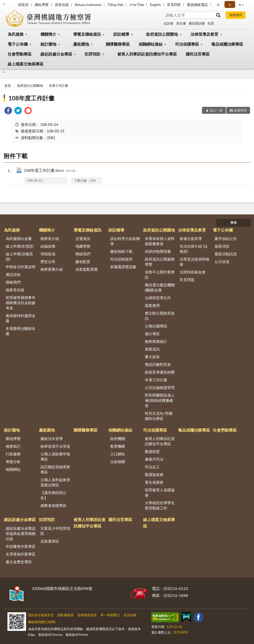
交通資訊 (83, 238)
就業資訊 (152, 349)
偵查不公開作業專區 (160, 275)
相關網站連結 (151, 44)
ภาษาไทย (137, 5)
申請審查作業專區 (21, 546)
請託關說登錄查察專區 (55, 469)
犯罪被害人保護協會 (160, 492)
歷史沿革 (48, 262)
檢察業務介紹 (52, 269)
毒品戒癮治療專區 (227, 44)
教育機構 (118, 446)
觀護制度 (152, 451)
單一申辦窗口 (110, 615)
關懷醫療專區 (118, 44)
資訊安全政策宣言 (41, 615)
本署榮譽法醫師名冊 (21, 331)
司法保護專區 (187, 44)
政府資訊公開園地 (162, 34)
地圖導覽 (83, 246)
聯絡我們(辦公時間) (42, 622)
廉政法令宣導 (52, 439)
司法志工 (152, 467)
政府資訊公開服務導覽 (160, 262)
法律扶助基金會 (193, 272)
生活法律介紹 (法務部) (194, 249)
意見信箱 (130, 615)
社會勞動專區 (20, 54)
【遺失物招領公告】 (53, 495)
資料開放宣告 (87, 615)
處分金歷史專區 (19, 562)
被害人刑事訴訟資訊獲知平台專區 (147, 54)
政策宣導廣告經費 (160, 372)
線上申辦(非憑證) (20, 246)
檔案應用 (152, 305)
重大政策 (152, 357)
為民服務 (16, 34)
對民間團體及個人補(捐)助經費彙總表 (160, 400)
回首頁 (23, 5)
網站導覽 (42, 5)
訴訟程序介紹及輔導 (125, 241)
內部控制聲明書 (158, 251)
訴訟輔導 (121, 34)
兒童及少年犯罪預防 (55, 531)
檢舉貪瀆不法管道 (55, 446)
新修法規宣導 (191, 238)
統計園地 (48, 44)
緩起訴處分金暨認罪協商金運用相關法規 (21, 533)
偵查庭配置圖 (87, 269)
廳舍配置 (83, 262)
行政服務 (13, 454)
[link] (8, 111)
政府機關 (118, 439)
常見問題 (187, 280)
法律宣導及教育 (204, 34)
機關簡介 (48, 34)
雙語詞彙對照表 (158, 364)
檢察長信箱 (15, 290)
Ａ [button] (230, 5)
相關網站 (13, 469)
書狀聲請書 (197, 23)
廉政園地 (81, 44)
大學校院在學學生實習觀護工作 (160, 505)
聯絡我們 (13, 282)
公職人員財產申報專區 (55, 456)
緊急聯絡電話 (197, 5)
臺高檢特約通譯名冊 (21, 318)
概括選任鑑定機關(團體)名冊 (160, 287)
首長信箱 (62, 5)
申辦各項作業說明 (21, 267)
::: (4, 4)
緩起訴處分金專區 (56, 54)
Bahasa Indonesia (88, 5)
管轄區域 (48, 254)
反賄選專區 (50, 541)
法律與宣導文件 (158, 298)
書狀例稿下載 (121, 251)
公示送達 (222, 262)
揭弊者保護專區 (53, 505)
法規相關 (118, 462)
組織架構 (48, 246)
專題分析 (13, 462)
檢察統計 (13, 446)
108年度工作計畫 (32, 98)
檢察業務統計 (156, 341)
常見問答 (174, 5)
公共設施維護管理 (160, 387)
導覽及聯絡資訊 (87, 34)
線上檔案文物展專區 (26, 64)
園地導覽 (13, 439)
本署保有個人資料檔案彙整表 (160, 241)
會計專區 (152, 334)
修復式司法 (154, 459)
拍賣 (211, 23)
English (156, 5)
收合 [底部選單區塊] (234, 222)
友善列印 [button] (240, 110)
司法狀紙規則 (121, 259)
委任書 (181, 23)
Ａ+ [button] (241, 5)
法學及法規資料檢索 (194, 262)
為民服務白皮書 (19, 238)
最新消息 (222, 246)
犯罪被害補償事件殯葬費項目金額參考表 (21, 303)
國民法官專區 (198, 54)
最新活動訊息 (226, 254)
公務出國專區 (156, 326)
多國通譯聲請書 (123, 267)
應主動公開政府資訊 (160, 316)
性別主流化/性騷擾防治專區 (159, 416)
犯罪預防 (93, 54)
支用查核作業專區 (21, 554)
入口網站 (118, 454)
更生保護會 (154, 482)
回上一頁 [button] (216, 110)
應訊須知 (13, 274)
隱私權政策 (66, 615)
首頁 (8, 86)
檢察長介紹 (50, 238)
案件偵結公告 (226, 238)
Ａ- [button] (219, 5)
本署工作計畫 (59, 86)
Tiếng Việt (115, 5)
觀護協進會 (154, 474)
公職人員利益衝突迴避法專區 (55, 482)
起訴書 (169, 23)
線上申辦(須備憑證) (19, 256)
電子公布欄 (18, 44)
